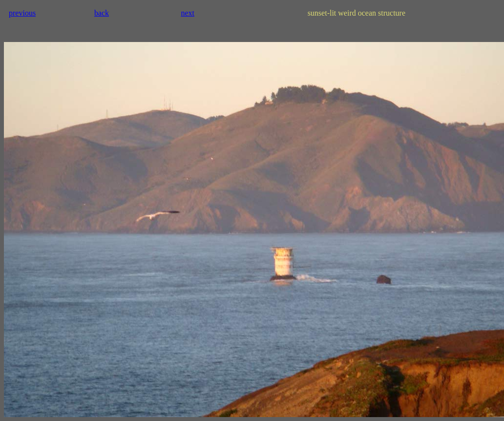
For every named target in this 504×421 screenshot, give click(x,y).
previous (22, 13)
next (188, 13)
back (102, 13)
